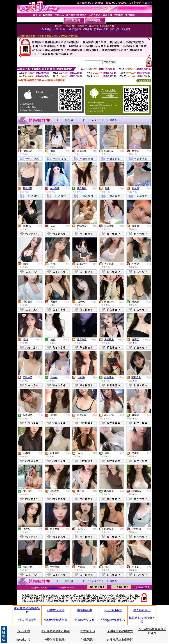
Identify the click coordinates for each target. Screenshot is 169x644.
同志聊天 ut (88, 631)
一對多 (40, 151)
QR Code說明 (144, 80)
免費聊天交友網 (84, 620)
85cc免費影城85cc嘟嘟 (56, 631)
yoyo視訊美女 (113, 610)
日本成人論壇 (56, 610)
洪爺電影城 (53, 587)
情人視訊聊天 (27, 620)
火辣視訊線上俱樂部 (120, 640)
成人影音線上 (142, 610)
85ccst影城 (23, 631)
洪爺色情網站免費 (56, 620)
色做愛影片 (88, 640)
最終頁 (113, 120)
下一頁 (105, 120)
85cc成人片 (23, 640)
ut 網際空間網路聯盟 (120, 631)
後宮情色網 (84, 610)
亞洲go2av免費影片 (113, 620)
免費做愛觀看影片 (56, 640)
